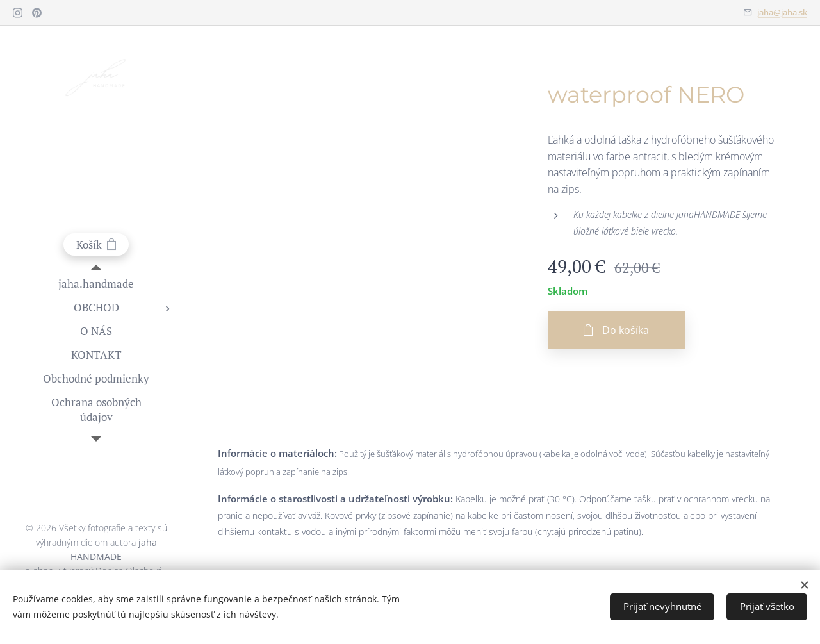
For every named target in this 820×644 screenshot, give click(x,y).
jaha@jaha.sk (782, 12)
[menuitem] (96, 284)
